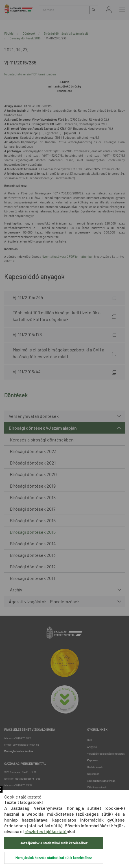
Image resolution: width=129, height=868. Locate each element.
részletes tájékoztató (46, 831)
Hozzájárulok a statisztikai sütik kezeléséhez (54, 843)
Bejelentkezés (109, 10)
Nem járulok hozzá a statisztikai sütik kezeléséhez (54, 858)
